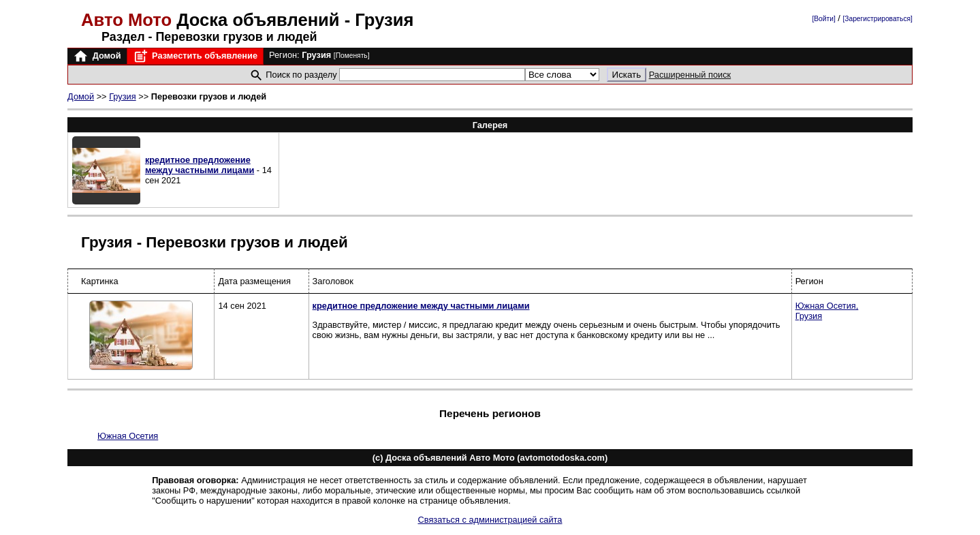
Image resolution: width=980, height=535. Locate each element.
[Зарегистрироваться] (877, 19)
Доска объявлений (213, 20)
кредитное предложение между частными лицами (200, 165)
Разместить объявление (195, 56)
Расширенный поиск (690, 75)
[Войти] (823, 19)
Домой (97, 56)
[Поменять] (352, 56)
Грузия (123, 96)
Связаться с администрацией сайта (490, 520)
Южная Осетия (128, 436)
